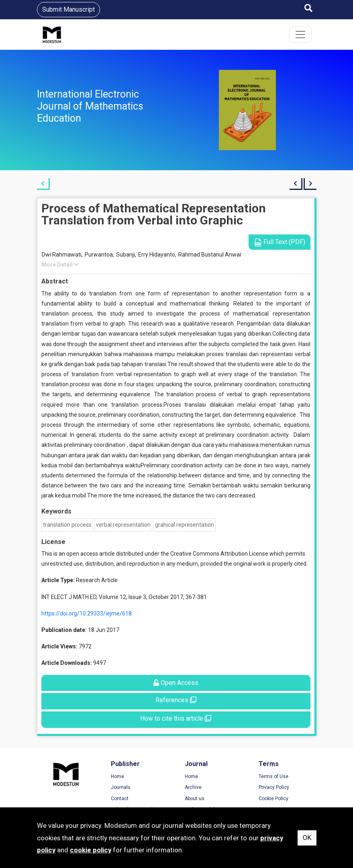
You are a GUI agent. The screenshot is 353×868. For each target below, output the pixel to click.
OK (307, 838)
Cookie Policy (273, 799)
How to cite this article (176, 718)
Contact (120, 799)
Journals (121, 787)
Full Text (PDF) (280, 242)
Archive (193, 787)
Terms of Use (273, 776)
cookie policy (91, 850)
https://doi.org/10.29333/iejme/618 (87, 613)
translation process (67, 525)
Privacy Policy (274, 787)
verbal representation (123, 525)
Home (117, 776)
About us (195, 799)
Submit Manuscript (68, 9)
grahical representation (185, 525)
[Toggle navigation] (300, 35)
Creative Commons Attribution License (219, 554)
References (176, 700)
